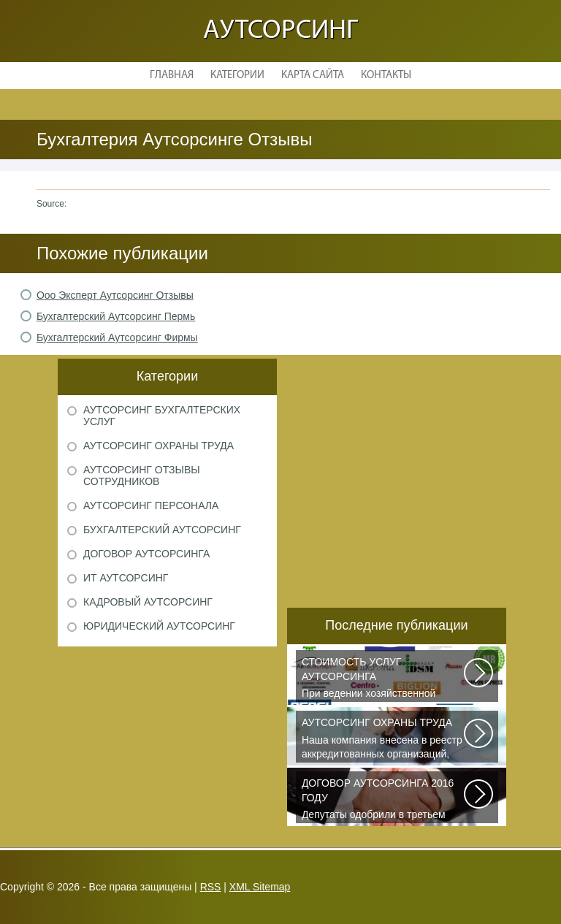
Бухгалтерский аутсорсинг (162, 530)
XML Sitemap (260, 887)
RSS (211, 887)
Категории (237, 76)
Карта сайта (313, 76)
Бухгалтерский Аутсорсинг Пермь (116, 316)
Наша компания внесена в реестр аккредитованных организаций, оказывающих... (383, 739)
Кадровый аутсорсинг (148, 602)
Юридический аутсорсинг (159, 626)
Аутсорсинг (280, 31)
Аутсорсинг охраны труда (159, 446)
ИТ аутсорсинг (126, 578)
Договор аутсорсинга (146, 554)
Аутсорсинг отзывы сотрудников (142, 476)
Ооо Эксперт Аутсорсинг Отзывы (115, 295)
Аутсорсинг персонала (151, 505)
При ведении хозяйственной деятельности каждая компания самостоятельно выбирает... (383, 679)
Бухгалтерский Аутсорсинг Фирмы (117, 337)
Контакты (386, 76)
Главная (172, 76)
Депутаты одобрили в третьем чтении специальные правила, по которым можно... (383, 800)
